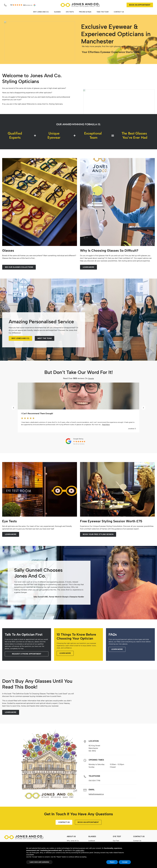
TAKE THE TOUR (103, 12)
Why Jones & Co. (73, 841)
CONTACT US (119, 12)
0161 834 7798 (94, 781)
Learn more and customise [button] (39, 862)
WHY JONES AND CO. (41, 12)
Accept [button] (125, 862)
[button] (14, 408)
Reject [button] (112, 862)
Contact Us (137, 841)
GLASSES (57, 12)
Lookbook (92, 841)
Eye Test (116, 841)
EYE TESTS (70, 12)
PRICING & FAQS (85, 12)
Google (91, 378)
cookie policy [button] (80, 850)
